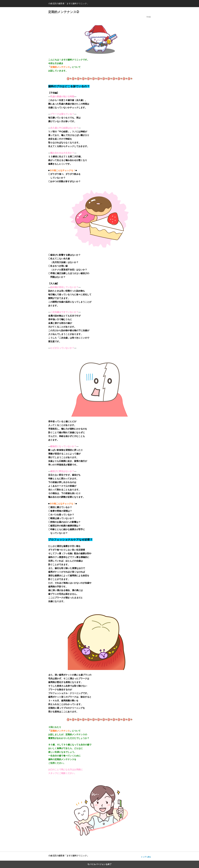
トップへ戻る (146, 857)
